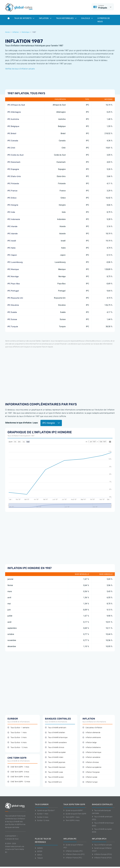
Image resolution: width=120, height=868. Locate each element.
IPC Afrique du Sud (16, 105)
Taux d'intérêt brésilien (55, 733)
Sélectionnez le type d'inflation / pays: (22, 423)
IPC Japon (12, 255)
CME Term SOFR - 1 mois (18, 767)
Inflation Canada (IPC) (73, 851)
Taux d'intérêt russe (54, 772)
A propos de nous (12, 839)
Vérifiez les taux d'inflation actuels (20, 69)
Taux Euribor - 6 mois (17, 743)
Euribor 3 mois (42, 817)
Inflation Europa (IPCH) (102, 854)
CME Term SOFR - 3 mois (18, 772)
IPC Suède (12, 312)
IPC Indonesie (14, 219)
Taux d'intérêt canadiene (56, 743)
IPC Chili (11, 148)
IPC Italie (11, 248)
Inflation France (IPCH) (102, 858)
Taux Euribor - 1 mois (17, 733)
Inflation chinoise (91, 762)
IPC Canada (13, 141)
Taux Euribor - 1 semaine (18, 728)
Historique (25, 32)
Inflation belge (89, 743)
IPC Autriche (13, 119)
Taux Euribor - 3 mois (17, 737)
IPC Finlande (13, 184)
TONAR (39, 858)
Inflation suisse (90, 777)
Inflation (45, 18)
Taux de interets (24, 18)
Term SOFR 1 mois (71, 817)
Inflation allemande (91, 733)
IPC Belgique (13, 126)
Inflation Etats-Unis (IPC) (74, 854)
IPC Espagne (13, 169)
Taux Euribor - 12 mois (17, 747)
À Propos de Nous (104, 20)
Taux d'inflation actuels (102, 845)
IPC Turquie (13, 327)
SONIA (38, 855)
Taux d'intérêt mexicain (55, 767)
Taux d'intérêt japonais (55, 762)
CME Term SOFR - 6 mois (18, 777)
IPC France (12, 191)
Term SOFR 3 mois (71, 820)
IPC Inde (11, 212)
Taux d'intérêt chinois (55, 747)
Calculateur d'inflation (92, 728)
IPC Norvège (13, 276)
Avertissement (11, 836)
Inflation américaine (92, 737)
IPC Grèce (12, 198)
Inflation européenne (92, 767)
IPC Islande (13, 234)
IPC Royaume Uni (15, 298)
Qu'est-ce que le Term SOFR (75, 814)
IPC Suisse (12, 319)
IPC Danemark (14, 162)
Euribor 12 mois (42, 820)
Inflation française (91, 772)
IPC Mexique (13, 269)
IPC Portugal (13, 291)
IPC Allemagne (14, 112)
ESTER (39, 851)
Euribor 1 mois (42, 814)
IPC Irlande (12, 226)
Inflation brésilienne (92, 747)
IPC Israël (12, 241)
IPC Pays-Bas (14, 284)
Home (7, 32)
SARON (39, 848)
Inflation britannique (92, 752)
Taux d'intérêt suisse (54, 777)
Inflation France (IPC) (73, 858)
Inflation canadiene (91, 757)
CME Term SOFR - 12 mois (19, 782)
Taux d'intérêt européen (55, 752)
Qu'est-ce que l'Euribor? (45, 810)
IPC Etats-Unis (14, 176)
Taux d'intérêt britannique (56, 737)
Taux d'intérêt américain (56, 728)
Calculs (87, 18)
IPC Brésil (12, 133)
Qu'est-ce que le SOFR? (73, 810)
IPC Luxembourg (15, 262)
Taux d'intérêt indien (54, 757)
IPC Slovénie (13, 305)
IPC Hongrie (13, 205)
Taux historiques (66, 18)
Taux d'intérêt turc (53, 782)
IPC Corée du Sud (15, 155)
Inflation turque (90, 782)
